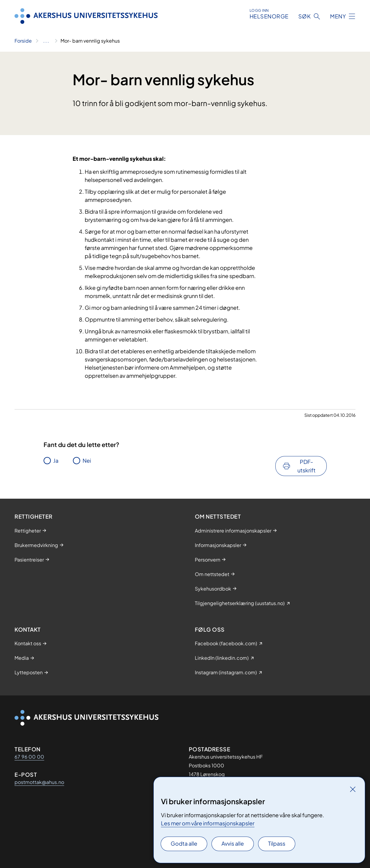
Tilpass (277, 843)
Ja (56, 460)
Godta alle (184, 843)
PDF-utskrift (306, 466)
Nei (87, 460)
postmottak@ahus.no (39, 782)
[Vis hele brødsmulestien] (46, 41)
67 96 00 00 (29, 757)
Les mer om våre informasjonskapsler (208, 823)
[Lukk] (353, 789)
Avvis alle (233, 843)
